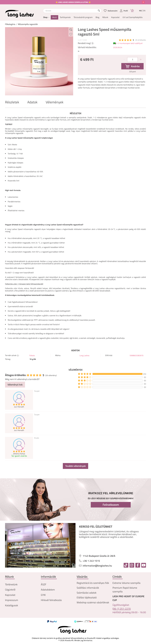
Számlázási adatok (87, 593)
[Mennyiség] (132, 59)
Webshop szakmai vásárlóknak (93, 602)
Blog (97, 17)
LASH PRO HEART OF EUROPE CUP (128, 598)
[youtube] (144, 565)
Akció (54, 17)
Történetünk (11, 584)
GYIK (43, 595)
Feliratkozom (111, 505)
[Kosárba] (132, 66)
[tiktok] (126, 565)
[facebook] (138, 565)
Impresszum (12, 600)
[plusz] (141, 59)
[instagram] (132, 565)
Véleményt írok (15, 385)
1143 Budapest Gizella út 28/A (99, 556)
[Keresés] (99, 11)
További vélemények (75, 466)
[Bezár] (143, 2)
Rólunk (105, 17)
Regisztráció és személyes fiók (93, 583)
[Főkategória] (10, 24)
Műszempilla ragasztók (28, 24)
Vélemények (55, 102)
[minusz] (124, 59)
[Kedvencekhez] (71, 34)
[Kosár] (132, 11)
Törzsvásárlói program (83, 17)
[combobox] (72, 11)
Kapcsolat (115, 17)
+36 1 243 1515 (91, 561)
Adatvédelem (48, 590)
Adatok (32, 102)
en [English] (144, 11)
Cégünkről (10, 590)
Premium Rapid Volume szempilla (125, 590)
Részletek (12, 102)
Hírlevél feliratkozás (51, 600)
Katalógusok (12, 605)
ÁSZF (44, 584)
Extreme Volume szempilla (126, 583)
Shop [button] (45, 17)
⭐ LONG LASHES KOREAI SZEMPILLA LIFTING (72, 2)
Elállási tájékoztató (87, 597)
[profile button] (124, 11)
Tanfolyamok (65, 17)
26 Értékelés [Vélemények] (141, 40)
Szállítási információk (88, 588)
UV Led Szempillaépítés (133, 17)
